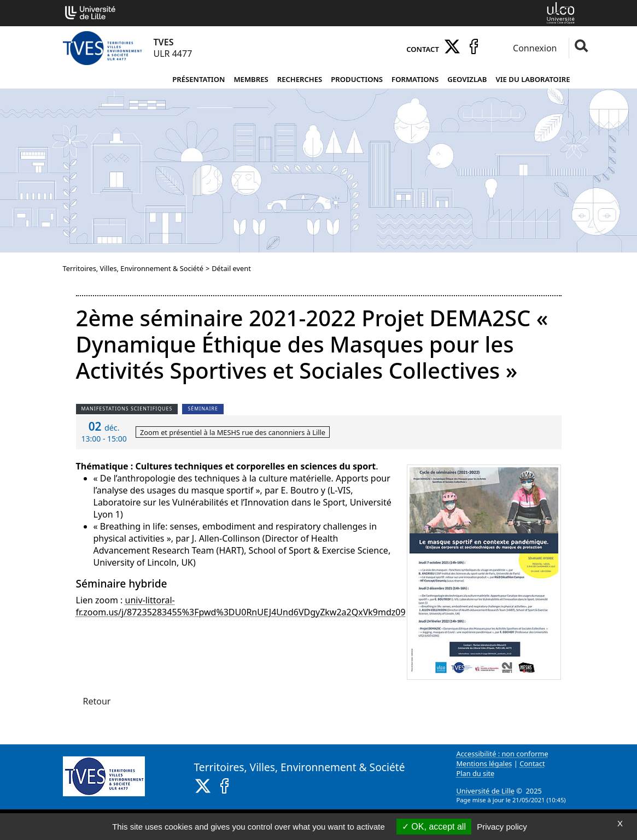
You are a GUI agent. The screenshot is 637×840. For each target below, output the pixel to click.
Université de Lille (486, 791)
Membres (251, 79)
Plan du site (476, 773)
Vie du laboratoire (533, 79)
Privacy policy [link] (502, 827)
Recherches (300, 79)
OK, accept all (434, 827)
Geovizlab (467, 79)
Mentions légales (484, 763)
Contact (423, 49)
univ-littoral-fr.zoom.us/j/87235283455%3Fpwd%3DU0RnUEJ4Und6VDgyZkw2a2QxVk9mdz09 (241, 606)
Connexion (534, 48)
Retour (97, 701)
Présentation (198, 79)
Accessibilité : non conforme (502, 754)
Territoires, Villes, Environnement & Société (133, 268)
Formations (415, 79)
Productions (357, 79)
